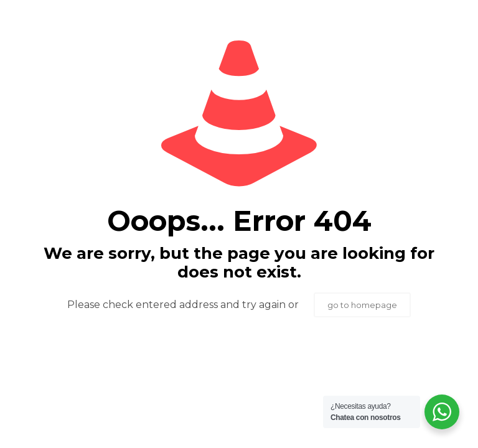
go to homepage (362, 305)
